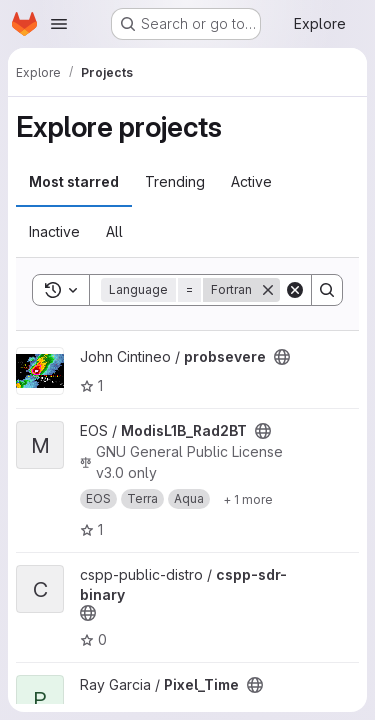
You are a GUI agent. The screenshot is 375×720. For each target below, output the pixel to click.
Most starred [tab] (74, 181)
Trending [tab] (175, 181)
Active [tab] (251, 181)
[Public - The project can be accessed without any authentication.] (282, 357)
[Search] (327, 290)
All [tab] (114, 231)
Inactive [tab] (54, 231)
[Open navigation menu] (59, 24)
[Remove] (268, 290)
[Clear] (295, 290)
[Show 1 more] (248, 499)
